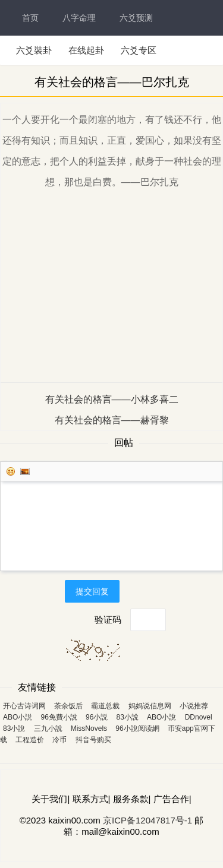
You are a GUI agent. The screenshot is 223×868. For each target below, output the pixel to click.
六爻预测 (136, 18)
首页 (30, 18)
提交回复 (92, 591)
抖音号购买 (93, 740)
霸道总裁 (105, 706)
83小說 (128, 717)
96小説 (97, 717)
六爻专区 (139, 50)
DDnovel (199, 717)
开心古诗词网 (24, 706)
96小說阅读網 (137, 728)
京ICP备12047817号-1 (147, 820)
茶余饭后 (68, 706)
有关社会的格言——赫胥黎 (112, 420)
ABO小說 (161, 717)
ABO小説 (18, 717)
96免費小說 (59, 717)
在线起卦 (86, 50)
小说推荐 (194, 706)
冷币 (59, 740)
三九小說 (48, 728)
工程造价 (30, 740)
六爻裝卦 (34, 50)
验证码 (108, 620)
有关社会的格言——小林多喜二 (112, 399)
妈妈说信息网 (150, 706)
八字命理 (79, 18)
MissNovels (89, 728)
